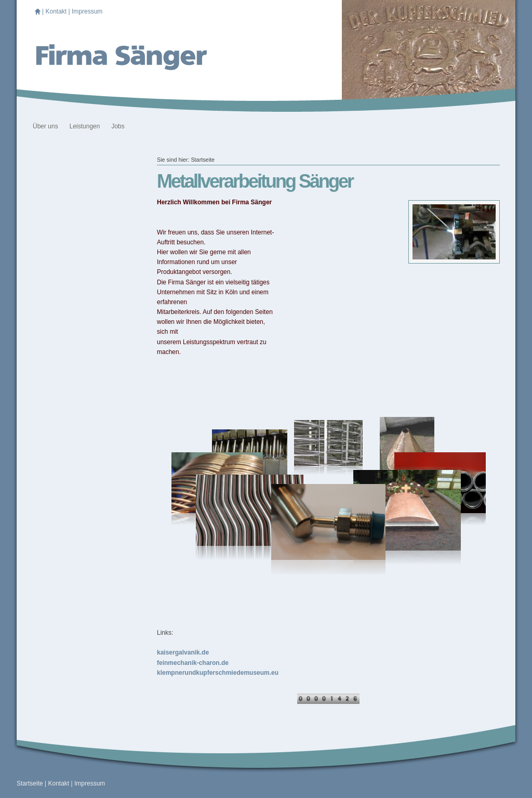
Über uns (45, 126)
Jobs (118, 126)
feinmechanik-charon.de (193, 663)
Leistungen (85, 126)
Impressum (87, 11)
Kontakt (56, 11)
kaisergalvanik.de (183, 652)
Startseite (203, 160)
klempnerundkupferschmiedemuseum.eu (218, 673)
